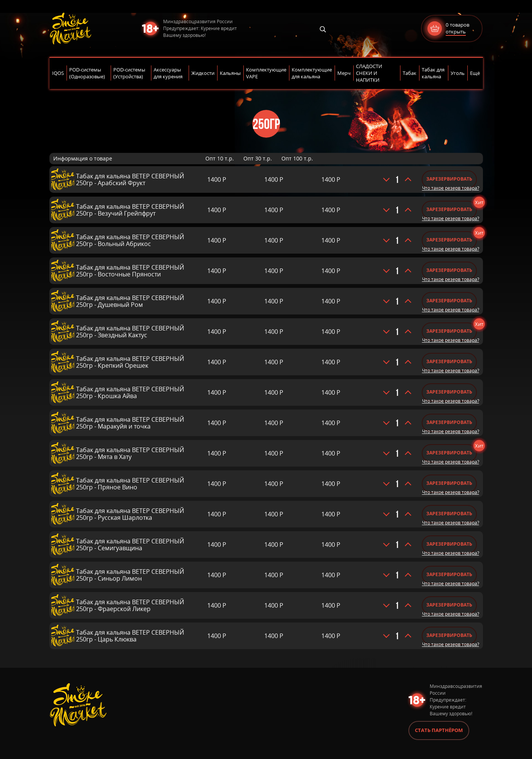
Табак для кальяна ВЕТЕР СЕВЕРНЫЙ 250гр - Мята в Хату (130, 453)
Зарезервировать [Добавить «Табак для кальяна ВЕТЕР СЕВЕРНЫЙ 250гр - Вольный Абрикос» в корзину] (449, 240)
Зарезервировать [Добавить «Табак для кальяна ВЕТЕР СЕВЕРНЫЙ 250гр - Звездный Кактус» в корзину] (449, 331)
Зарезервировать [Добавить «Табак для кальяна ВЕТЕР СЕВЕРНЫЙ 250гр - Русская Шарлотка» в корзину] (449, 514)
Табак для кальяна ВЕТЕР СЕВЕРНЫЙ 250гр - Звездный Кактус (130, 332)
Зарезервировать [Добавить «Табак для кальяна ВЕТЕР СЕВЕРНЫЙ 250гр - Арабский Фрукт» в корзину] (449, 179)
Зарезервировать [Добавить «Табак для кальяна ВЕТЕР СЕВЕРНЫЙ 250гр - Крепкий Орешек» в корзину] (449, 361)
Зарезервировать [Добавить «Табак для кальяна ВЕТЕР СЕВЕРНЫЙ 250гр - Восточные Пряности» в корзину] (449, 270)
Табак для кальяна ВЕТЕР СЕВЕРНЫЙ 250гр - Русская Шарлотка (130, 514)
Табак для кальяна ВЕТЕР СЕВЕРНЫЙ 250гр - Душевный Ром (130, 301)
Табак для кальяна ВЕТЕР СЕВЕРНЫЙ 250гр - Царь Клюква (130, 636)
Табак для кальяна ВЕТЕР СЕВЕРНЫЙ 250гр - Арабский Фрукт (130, 179)
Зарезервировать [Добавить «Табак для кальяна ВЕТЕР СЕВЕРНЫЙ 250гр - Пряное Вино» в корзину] (449, 483)
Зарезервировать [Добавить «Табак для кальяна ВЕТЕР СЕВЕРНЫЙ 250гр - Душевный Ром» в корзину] (449, 301)
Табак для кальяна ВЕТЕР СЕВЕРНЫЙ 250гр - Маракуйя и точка (130, 423)
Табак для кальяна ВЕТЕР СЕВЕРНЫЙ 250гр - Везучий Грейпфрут (130, 210)
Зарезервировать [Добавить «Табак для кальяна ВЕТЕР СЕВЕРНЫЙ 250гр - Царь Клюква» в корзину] (449, 635)
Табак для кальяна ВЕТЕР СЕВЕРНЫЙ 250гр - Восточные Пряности (130, 271)
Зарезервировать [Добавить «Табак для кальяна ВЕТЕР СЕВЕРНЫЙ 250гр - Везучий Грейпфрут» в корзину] (449, 209)
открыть (456, 32)
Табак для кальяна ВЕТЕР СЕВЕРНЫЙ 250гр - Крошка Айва (130, 392)
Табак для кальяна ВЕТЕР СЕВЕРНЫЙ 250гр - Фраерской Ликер (130, 605)
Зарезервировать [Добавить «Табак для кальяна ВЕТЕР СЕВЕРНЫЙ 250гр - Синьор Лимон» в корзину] (449, 574)
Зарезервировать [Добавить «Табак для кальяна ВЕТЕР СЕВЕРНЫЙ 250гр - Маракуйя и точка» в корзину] (449, 422)
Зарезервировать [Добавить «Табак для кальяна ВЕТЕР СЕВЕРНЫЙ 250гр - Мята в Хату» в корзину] (449, 453)
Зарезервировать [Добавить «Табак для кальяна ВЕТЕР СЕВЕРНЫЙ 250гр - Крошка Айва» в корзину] (449, 392)
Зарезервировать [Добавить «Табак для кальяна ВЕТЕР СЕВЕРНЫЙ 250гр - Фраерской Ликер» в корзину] (449, 605)
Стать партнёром (439, 730)
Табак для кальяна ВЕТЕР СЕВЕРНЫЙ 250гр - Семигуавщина (130, 545)
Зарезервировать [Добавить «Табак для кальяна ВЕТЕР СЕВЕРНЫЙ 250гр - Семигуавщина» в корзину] (449, 544)
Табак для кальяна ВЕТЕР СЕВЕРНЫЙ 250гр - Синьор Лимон (130, 575)
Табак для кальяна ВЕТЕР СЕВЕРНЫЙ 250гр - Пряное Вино (130, 484)
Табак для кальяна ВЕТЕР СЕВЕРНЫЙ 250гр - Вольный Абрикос (130, 240)
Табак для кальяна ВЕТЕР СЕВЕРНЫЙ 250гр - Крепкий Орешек (130, 362)
